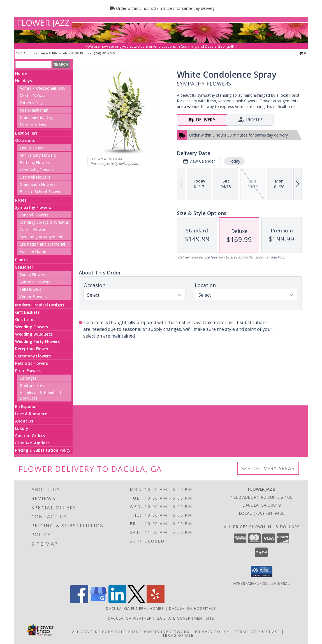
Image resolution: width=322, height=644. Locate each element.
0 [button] (303, 53)
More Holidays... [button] (34, 125)
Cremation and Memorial (42, 244)
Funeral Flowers (34, 215)
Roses (21, 200)
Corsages (28, 378)
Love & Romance (31, 414)
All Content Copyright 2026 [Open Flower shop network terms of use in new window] (105, 632)
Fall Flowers (30, 289)
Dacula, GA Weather (130, 618)
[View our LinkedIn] (117, 602)
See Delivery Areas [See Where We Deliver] (268, 468)
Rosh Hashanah (34, 110)
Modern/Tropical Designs (40, 305)
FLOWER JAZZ (43, 23)
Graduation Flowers (37, 184)
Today (234, 161)
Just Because (31, 148)
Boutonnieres (32, 385)
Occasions (25, 140)
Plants (21, 260)
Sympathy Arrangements (42, 237)
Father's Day (31, 103)
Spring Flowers (33, 275)
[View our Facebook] (79, 602)
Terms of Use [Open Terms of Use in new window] (178, 635)
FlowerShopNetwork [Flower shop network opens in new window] (165, 632)
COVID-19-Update (32, 443)
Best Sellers (26, 133)
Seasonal (24, 267)
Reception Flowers (33, 349)
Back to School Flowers (41, 192)
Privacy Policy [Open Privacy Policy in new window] (212, 632)
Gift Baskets (27, 312)
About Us (24, 421)
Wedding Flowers (32, 327)
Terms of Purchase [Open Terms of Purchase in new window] (258, 632)
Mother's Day (32, 95)
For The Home (33, 251)
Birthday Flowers (35, 162)
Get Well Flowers (35, 177)
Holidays (24, 81)
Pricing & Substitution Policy (43, 450)
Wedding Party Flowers (37, 341)
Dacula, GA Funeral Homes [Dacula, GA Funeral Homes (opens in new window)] (135, 608)
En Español (26, 406)
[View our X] (136, 602)
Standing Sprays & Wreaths (44, 222)
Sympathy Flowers (33, 207)
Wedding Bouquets (34, 334)
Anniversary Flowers (38, 155)
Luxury (22, 428)
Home (21, 73)
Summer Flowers (35, 282)
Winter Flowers (33, 296)
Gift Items (25, 319)
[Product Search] (33, 64)
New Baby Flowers (37, 170)
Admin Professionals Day (42, 88)
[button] (262, 571)
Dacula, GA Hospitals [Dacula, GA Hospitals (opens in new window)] (193, 608)
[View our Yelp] (156, 602)
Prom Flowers (28, 371)
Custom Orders (30, 436)
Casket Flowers (33, 229)
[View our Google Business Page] (98, 602)
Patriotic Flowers (32, 363)
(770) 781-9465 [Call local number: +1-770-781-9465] (104, 53)
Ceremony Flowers (33, 356)
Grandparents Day (36, 117)
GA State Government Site (185, 618)
